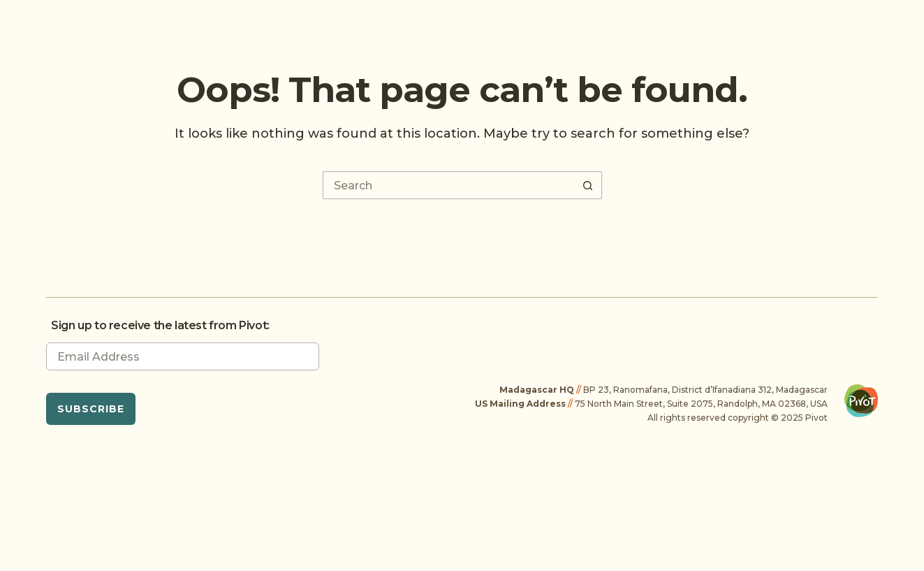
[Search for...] (448, 185)
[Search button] (588, 185)
